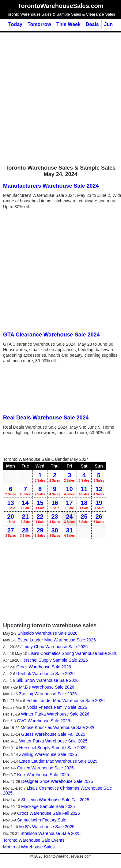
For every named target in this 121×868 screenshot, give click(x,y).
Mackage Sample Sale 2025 (48, 806)
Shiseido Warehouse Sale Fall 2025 (55, 800)
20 (11, 518)
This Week (68, 24)
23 (55, 518)
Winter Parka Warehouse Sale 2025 (53, 741)
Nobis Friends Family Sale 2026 (57, 707)
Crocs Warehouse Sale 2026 (43, 667)
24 (69, 518)
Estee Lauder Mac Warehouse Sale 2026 (57, 640)
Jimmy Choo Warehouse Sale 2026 (54, 647)
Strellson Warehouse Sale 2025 (51, 833)
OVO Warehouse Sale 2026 (43, 721)
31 (69, 532)
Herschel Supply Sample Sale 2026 (54, 660)
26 (99, 518)
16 (55, 505)
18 (84, 505)
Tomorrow (39, 24)
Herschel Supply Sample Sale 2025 (53, 748)
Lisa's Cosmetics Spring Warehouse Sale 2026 (73, 653)
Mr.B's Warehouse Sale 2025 (47, 827)
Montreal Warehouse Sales (29, 847)
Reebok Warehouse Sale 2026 (45, 674)
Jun (108, 24)
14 (25, 505)
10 (69, 491)
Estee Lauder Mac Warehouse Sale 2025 (59, 761)
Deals (92, 24)
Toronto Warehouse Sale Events (34, 840)
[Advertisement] (57, 98)
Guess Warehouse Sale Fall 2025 (53, 734)
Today (15, 24)
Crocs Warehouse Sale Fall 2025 (49, 813)
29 (40, 532)
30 (55, 532)
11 (84, 491)
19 (99, 505)
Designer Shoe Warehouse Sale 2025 (57, 781)
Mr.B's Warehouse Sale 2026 (47, 687)
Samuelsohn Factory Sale (42, 820)
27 (11, 532)
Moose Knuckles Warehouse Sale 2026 (58, 727)
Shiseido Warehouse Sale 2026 (47, 633)
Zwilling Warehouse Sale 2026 (48, 694)
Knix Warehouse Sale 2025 (43, 775)
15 (40, 505)
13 (11, 505)
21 (25, 518)
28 (25, 532)
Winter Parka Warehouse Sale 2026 (55, 714)
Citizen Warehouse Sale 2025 (45, 768)
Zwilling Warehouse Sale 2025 (48, 754)
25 (84, 518)
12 (99, 491)
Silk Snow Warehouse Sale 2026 (47, 680)
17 (69, 505)
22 (40, 518)
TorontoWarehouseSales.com (68, 856)
